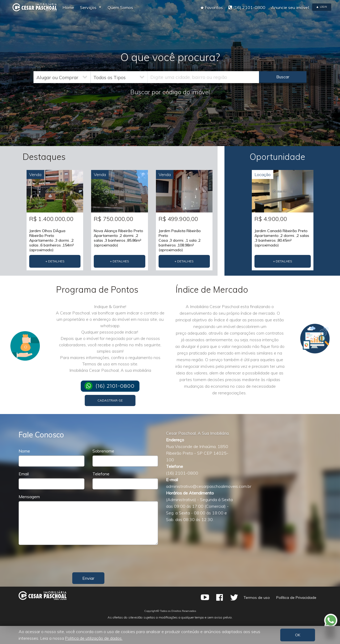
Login (322, 7)
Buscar (283, 77)
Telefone (101, 474)
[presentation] (127, 559)
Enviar (88, 578)
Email (24, 474)
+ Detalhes (55, 261)
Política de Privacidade (296, 598)
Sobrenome (103, 451)
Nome (24, 451)
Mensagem (29, 497)
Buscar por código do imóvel (170, 92)
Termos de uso (256, 598)
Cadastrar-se (110, 400)
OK (298, 635)
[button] (212, 8)
